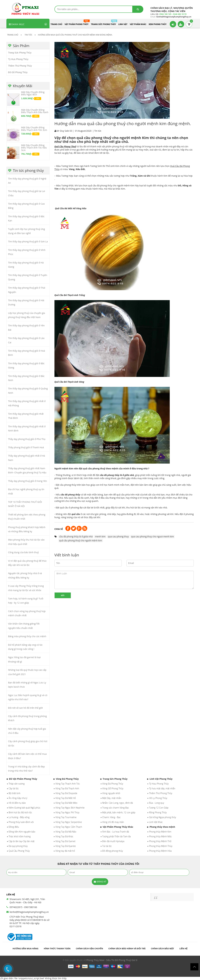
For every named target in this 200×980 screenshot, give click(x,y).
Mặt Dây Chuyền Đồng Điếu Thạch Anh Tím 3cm (34, 129)
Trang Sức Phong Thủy (20, 53)
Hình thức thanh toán (57, 948)
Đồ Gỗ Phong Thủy (18, 72)
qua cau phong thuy (118, 536)
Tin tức (98, 131)
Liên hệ (183, 948)
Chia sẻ (59, 529)
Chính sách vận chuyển (90, 948)
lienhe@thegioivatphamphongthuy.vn (29, 912)
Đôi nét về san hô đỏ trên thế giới (25, 708)
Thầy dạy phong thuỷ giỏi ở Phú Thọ (27, 439)
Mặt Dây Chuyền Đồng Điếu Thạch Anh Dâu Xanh (35, 111)
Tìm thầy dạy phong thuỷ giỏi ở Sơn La (28, 241)
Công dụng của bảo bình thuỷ (23, 552)
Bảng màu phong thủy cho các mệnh (27, 636)
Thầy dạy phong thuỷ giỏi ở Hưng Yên (28, 481)
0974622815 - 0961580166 (23, 907)
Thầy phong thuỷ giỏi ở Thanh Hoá (26, 447)
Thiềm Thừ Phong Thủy (20, 66)
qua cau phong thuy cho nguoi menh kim (153, 536)
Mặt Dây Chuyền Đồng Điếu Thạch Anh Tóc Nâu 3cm (34, 148)
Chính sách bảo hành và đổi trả (127, 948)
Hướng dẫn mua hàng (25, 948)
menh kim (100, 536)
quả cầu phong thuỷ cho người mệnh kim (81, 540)
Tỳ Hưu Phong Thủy (18, 59)
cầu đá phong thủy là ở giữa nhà (76, 536)
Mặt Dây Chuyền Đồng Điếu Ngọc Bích (33, 93)
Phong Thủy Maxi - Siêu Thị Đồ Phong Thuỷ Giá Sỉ (112, 960)
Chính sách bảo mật (162, 948)
